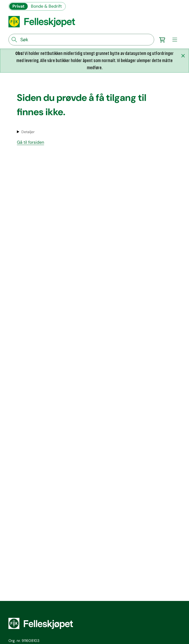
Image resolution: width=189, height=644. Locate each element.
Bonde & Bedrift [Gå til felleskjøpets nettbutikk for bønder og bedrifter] (46, 6)
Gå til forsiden (30, 142)
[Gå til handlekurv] (162, 40)
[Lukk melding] (183, 56)
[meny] (175, 40)
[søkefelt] (81, 40)
